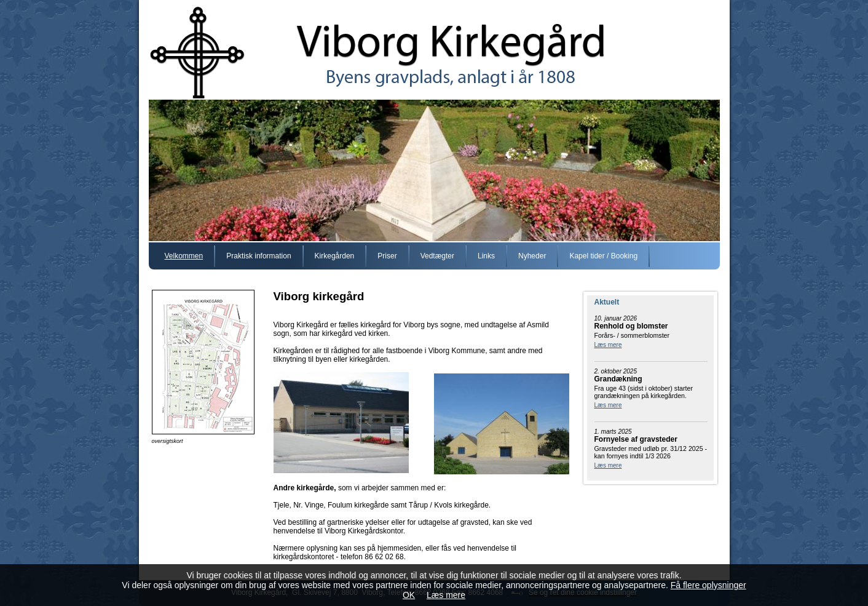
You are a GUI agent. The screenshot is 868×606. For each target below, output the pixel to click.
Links (486, 256)
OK (409, 595)
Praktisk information (258, 256)
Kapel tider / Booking (603, 256)
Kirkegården (335, 256)
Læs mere (608, 345)
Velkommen (184, 256)
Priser (387, 256)
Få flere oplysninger (708, 585)
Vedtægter (437, 256)
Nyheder (532, 256)
